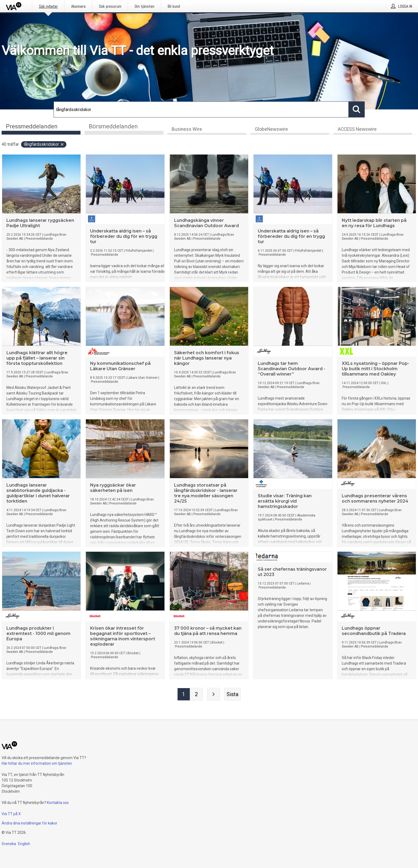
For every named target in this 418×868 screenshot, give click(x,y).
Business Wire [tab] (187, 130)
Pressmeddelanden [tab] (32, 126)
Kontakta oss (58, 803)
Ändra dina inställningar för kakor (29, 823)
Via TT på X (11, 814)
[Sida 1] (184, 695)
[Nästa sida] (214, 695)
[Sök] (201, 109)
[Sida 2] (196, 695)
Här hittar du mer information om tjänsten (37, 763)
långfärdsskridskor (44, 145)
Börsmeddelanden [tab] (113, 126)
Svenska (9, 844)
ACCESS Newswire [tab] (357, 130)
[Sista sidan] (232, 695)
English (24, 844)
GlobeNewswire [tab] (271, 130)
